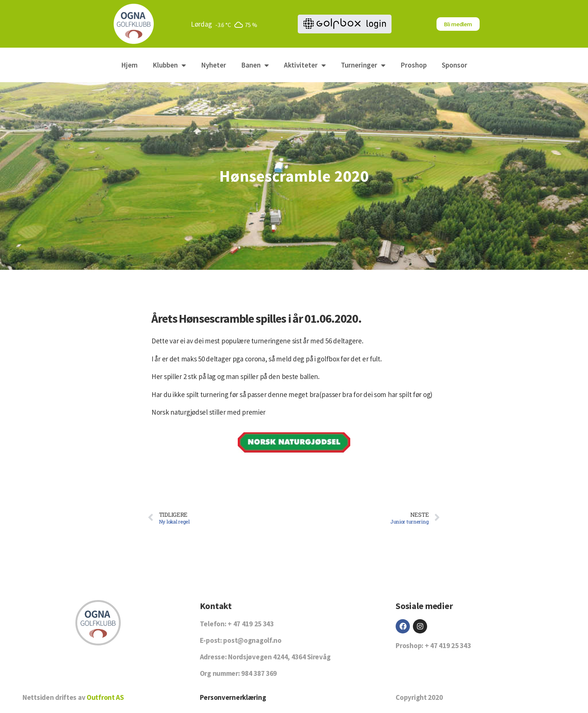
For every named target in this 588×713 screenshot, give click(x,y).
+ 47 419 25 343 (251, 624)
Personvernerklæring (233, 697)
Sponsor (454, 65)
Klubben (169, 65)
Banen (255, 65)
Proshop (414, 65)
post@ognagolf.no (252, 640)
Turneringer (363, 65)
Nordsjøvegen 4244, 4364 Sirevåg (279, 657)
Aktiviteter (305, 65)
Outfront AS (105, 697)
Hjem (129, 65)
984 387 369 (259, 673)
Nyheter (214, 65)
